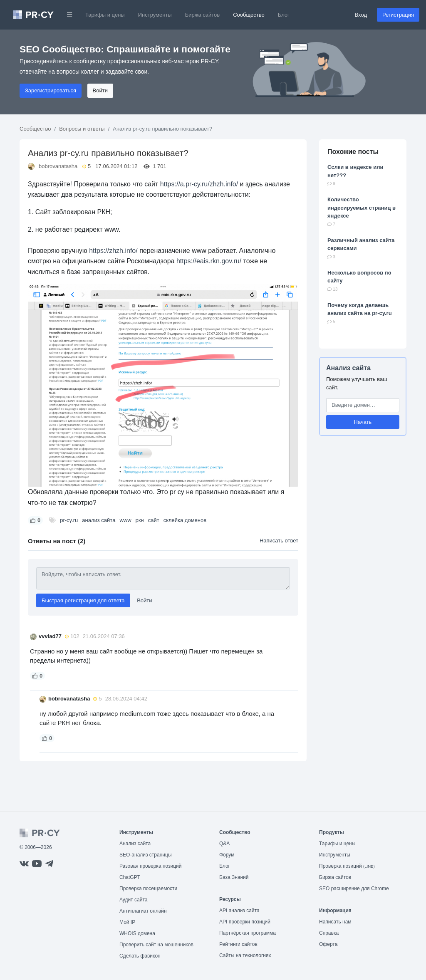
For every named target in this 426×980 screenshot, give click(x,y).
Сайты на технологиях (245, 955)
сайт (154, 520)
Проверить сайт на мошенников (156, 945)
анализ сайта (99, 520)
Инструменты (155, 15)
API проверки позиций (245, 922)
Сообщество (249, 15)
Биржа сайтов (203, 15)
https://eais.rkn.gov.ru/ (209, 261)
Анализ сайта (348, 368)
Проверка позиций (347, 866)
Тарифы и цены (105, 15)
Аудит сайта (133, 900)
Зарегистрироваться (51, 90)
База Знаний (234, 877)
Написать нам (335, 922)
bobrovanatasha (58, 166)
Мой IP (127, 922)
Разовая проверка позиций (150, 866)
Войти (100, 90)
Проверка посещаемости (148, 888)
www (125, 520)
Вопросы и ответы (82, 129)
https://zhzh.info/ (113, 251)
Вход (361, 15)
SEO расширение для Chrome (354, 888)
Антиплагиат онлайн (143, 911)
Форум (227, 855)
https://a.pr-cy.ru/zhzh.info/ (199, 184)
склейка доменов (185, 520)
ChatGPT (130, 877)
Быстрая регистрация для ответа (83, 600)
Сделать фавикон (140, 956)
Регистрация (398, 15)
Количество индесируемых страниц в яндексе (362, 208)
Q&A (224, 844)
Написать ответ (279, 541)
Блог (284, 15)
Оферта (328, 944)
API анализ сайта (239, 911)
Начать (363, 422)
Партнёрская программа (248, 933)
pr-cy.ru (69, 520)
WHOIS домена (137, 933)
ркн (140, 520)
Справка (329, 933)
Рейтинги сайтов (238, 944)
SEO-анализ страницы (146, 855)
